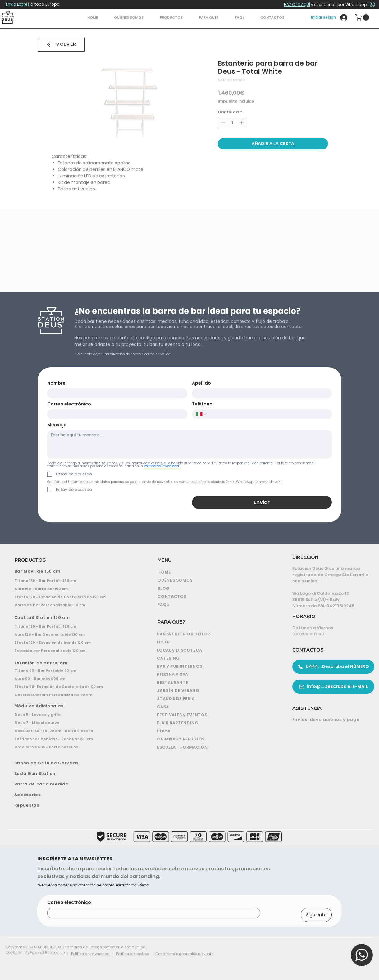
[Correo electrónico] (115, 414)
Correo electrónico (69, 404)
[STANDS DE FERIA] (213, 699)
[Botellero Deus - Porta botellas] (71, 747)
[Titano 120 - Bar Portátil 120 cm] (71, 626)
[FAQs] (212, 605)
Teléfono (202, 404)
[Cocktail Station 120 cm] (72, 618)
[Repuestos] (72, 805)
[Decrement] (222, 123)
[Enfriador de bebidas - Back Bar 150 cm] (71, 739)
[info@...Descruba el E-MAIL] (333, 687)
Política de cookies (132, 954)
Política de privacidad (90, 954)
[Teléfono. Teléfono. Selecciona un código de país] (202, 414)
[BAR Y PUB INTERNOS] (213, 666)
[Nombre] (115, 393)
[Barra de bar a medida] (72, 784)
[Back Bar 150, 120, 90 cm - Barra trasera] (71, 731)
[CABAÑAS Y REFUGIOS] (213, 739)
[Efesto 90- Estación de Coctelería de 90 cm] (71, 687)
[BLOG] (212, 588)
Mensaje (57, 425)
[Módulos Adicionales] (72, 706)
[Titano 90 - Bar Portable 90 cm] (71, 671)
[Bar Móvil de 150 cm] (72, 571)
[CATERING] (213, 658)
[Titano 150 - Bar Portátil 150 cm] (71, 581)
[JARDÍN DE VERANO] (213, 691)
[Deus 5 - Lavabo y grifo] (71, 715)
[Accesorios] (72, 795)
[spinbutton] (232, 123)
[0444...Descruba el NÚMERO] (333, 667)
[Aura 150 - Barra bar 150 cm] (71, 589)
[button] (171, 18)
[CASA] (213, 707)
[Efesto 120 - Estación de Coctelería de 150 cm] (71, 597)
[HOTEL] (213, 642)
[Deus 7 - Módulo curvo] (71, 723)
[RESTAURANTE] (213, 683)
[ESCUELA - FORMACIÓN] (213, 747)
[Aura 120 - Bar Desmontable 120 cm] (71, 634)
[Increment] (242, 123)
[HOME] (212, 572)
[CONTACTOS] (212, 597)
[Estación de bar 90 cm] (72, 663)
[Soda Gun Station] (72, 774)
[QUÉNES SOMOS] (212, 580)
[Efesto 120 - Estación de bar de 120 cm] (71, 643)
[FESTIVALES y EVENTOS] (213, 715)
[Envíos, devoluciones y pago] (331, 720)
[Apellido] (260, 393)
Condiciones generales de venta (185, 954)
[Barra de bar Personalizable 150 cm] (71, 605)
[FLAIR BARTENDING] (213, 723)
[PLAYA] (213, 731)
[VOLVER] (61, 45)
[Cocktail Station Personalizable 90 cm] (71, 695)
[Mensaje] (189, 444)
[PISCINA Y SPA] (213, 675)
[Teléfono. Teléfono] (268, 414)
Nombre (56, 383)
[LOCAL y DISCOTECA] (213, 650)
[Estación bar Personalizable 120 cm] (71, 651)
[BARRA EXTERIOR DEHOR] (213, 634)
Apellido (201, 383)
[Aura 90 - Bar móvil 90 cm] (71, 679)
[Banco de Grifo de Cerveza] (72, 763)
